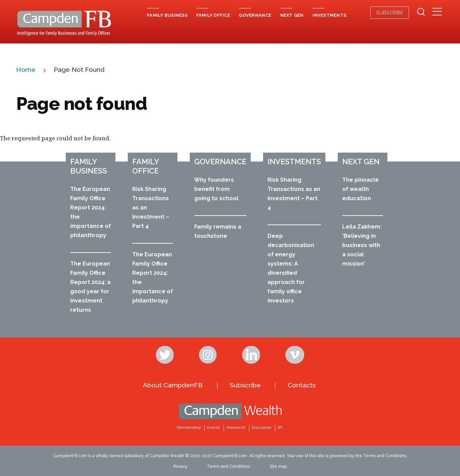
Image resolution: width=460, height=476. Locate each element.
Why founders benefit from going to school (216, 189)
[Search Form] (421, 13)
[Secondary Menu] (437, 12)
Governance (220, 162)
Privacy (180, 466)
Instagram (209, 355)
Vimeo (295, 355)
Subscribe (390, 12)
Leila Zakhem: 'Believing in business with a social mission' (362, 245)
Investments (294, 162)
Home (26, 69)
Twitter (165, 355)
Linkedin (252, 355)
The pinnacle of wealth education (360, 189)
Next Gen (361, 162)
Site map (278, 466)
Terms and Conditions (228, 466)
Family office (145, 166)
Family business (89, 166)
